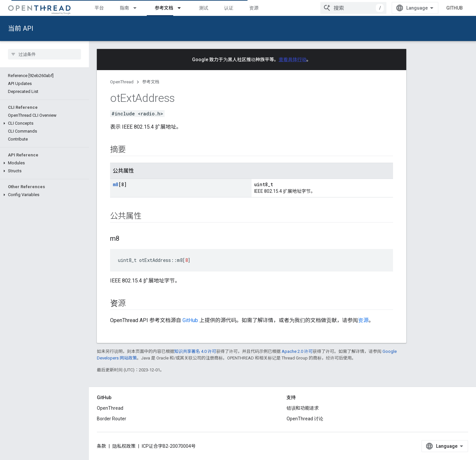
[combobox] (353, 8)
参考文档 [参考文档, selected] (164, 8)
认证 (229, 8)
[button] (44, 123)
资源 (254, 8)
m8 (116, 184)
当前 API (21, 28)
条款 (101, 446)
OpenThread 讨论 (305, 419)
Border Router (112, 419)
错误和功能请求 (303, 408)
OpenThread (122, 82)
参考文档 (151, 82)
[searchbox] (44, 54)
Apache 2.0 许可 (297, 351)
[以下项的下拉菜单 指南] (138, 8)
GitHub (455, 8)
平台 (99, 8)
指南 (124, 8)
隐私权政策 (124, 446)
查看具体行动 (293, 60)
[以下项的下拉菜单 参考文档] (182, 8)
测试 (204, 8)
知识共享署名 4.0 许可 (195, 351)
